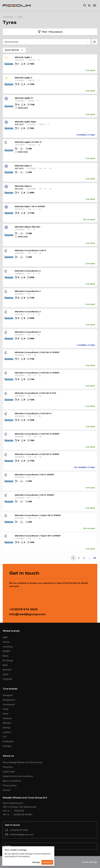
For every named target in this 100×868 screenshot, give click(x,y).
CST (5, 737)
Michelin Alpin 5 (23, 166)
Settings (36, 862)
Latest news (9, 772)
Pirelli (6, 709)
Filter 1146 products (50, 32)
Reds (5, 665)
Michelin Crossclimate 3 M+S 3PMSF (35, 475)
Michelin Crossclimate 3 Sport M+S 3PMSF (38, 515)
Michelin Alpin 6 (23, 186)
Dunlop (6, 728)
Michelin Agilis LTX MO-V (28, 142)
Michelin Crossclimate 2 (28, 271)
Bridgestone (9, 700)
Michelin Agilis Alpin (25, 122)
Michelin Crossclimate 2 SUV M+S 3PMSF (37, 352)
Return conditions (12, 781)
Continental (9, 704)
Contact (7, 790)
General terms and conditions (18, 776)
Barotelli (7, 670)
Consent (47, 862)
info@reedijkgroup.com (19, 834)
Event (6, 714)
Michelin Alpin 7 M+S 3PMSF (30, 206)
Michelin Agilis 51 (24, 98)
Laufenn (7, 732)
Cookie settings (89, 862)
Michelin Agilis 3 (23, 78)
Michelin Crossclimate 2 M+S (30, 250)
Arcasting (7, 647)
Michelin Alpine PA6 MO (28, 227)
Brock (6, 656)
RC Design (8, 660)
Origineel (7, 679)
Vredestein (8, 741)
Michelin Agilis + (23, 57)
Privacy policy (10, 785)
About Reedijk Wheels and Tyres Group (22, 762)
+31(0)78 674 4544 (17, 830)
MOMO (6, 651)
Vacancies (8, 767)
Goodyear (8, 695)
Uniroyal (7, 746)
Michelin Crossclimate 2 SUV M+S (33, 413)
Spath (6, 674)
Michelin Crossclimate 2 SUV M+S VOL (36, 393)
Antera (6, 642)
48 (95, 558)
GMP (5, 637)
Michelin (7, 723)
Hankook (7, 718)
